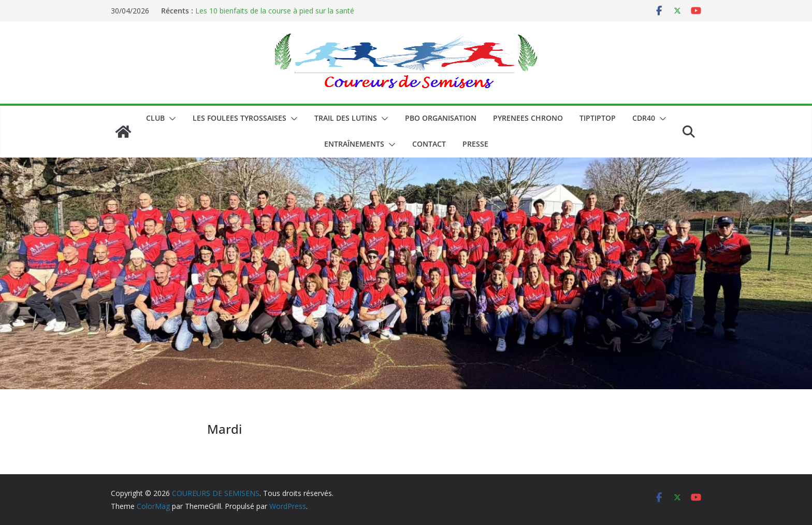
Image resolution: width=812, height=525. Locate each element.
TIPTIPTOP (598, 118)
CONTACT (429, 144)
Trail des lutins (346, 118)
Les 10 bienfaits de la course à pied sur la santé (275, 11)
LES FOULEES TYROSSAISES (240, 118)
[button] (170, 119)
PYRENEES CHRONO (528, 118)
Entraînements (354, 144)
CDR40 (644, 118)
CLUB (155, 118)
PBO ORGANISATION (441, 118)
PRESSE (475, 144)
